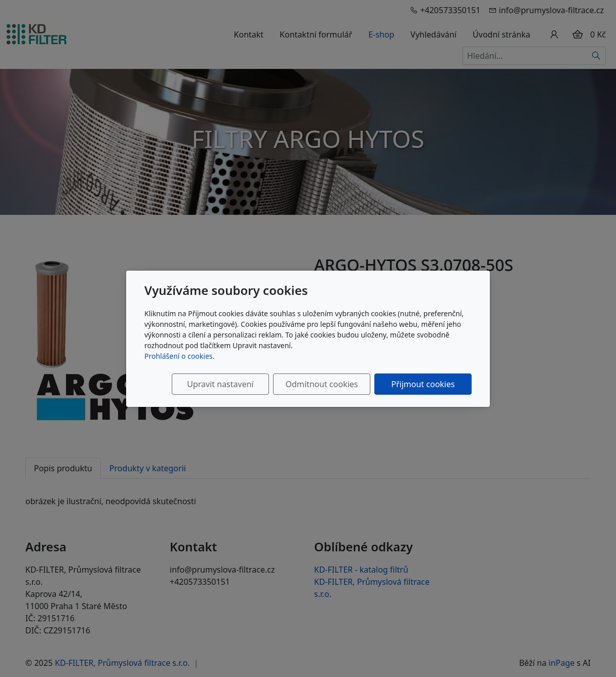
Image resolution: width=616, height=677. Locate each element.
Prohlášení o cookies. (179, 356)
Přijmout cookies (423, 384)
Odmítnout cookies (322, 384)
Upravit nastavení (220, 384)
